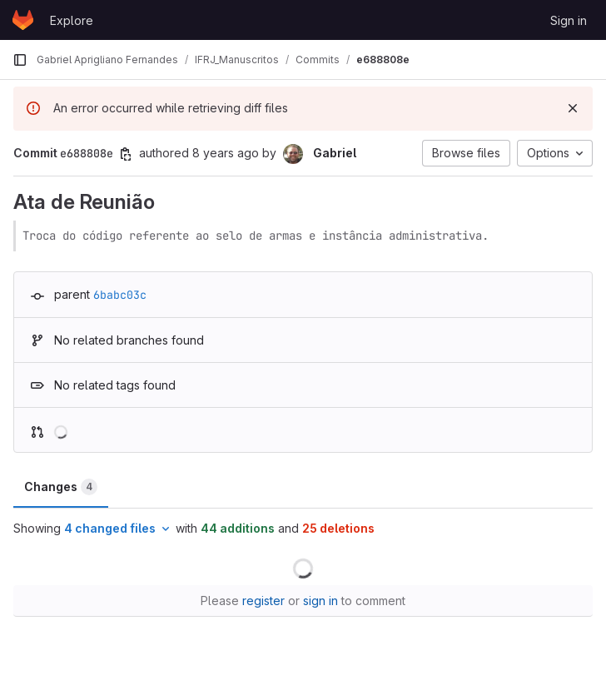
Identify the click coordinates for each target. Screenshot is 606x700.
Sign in (569, 20)
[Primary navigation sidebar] (20, 60)
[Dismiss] (573, 108)
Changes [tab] (61, 487)
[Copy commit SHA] (126, 154)
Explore (72, 20)
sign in (320, 601)
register (263, 601)
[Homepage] (23, 20)
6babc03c (120, 295)
